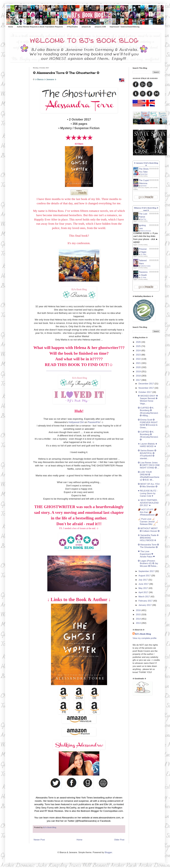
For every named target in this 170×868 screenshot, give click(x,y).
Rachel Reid (144, 174)
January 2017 (145, 605)
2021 (139, 363)
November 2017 (147, 388)
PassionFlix (94, 422)
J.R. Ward (143, 254)
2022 (139, 359)
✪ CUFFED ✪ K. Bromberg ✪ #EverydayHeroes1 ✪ (148, 436)
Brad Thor (143, 219)
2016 (139, 610)
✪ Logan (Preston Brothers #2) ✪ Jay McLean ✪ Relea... (148, 563)
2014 (139, 619)
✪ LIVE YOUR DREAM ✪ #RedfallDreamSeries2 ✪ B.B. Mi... (149, 476)
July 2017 (143, 580)
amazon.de (86, 27)
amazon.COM (100, 27)
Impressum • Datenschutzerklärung (124, 27)
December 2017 (147, 384)
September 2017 (147, 571)
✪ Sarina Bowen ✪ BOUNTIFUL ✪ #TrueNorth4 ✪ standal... (147, 454)
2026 (139, 342)
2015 (139, 615)
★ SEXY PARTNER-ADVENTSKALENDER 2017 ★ (148, 503)
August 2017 (145, 576)
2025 (139, 346)
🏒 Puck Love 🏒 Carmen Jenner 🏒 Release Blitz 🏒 (148, 522)
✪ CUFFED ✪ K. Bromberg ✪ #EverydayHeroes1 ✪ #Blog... (148, 412)
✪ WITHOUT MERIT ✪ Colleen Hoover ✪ (149, 530)
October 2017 (145, 392)
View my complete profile (145, 638)
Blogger (108, 852)
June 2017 (144, 584)
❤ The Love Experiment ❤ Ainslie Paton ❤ (146, 554)
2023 (139, 355)
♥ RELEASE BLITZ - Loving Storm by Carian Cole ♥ (148, 493)
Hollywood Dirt (76, 422)
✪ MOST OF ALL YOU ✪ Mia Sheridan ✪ (149, 485)
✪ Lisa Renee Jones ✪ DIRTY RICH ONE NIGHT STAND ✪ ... (149, 465)
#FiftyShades (72, 27)
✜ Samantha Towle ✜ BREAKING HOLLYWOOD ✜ (148, 538)
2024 (139, 351)
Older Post (119, 840)
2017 (139, 380)
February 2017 (146, 601)
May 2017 (144, 588)
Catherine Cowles (145, 266)
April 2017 (144, 592)
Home (11, 27)
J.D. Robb (143, 278)
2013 (139, 623)
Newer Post (39, 840)
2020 (139, 367)
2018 (139, 376)
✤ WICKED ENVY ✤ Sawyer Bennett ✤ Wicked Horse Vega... (148, 400)
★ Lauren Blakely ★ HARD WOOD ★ (148, 445)
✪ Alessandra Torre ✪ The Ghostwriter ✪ (148, 546)
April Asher (143, 186)
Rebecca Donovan (146, 231)
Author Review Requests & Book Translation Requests (40, 27)
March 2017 (145, 597)
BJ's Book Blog (143, 634)
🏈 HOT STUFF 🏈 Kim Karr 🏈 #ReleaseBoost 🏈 (148, 512)
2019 (139, 372)
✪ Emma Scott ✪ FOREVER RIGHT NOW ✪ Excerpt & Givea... (148, 424)
